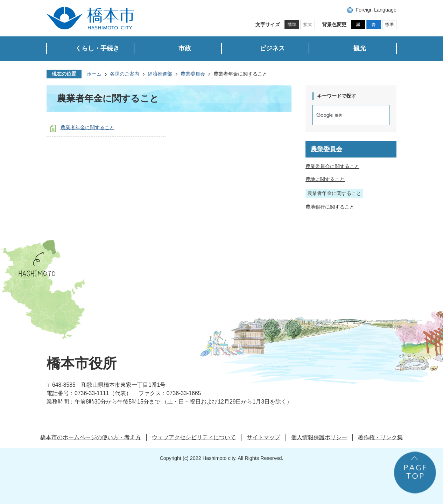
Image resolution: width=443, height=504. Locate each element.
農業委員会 (193, 74)
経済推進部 (160, 74)
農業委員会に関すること (332, 166)
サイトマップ (263, 437)
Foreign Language (376, 10)
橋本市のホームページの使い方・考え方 (91, 437)
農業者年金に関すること (87, 127)
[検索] (344, 115)
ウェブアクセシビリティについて (194, 437)
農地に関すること (325, 179)
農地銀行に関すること (330, 207)
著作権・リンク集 (380, 437)
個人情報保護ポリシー (319, 437)
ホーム (94, 74)
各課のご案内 (125, 74)
